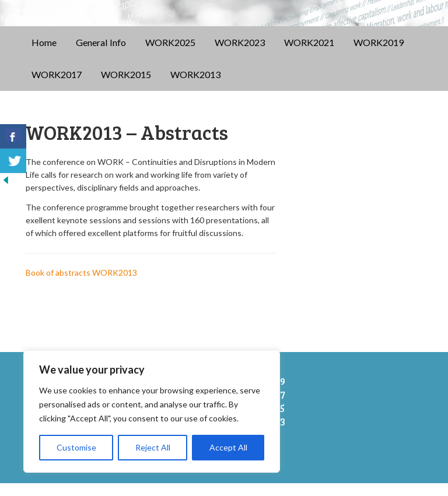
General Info (101, 54)
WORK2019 (379, 54)
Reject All (153, 447)
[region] (152, 411)
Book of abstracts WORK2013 (81, 285)
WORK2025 (170, 54)
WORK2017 (57, 87)
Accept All (228, 447)
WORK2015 (126, 87)
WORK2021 (309, 54)
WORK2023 (240, 54)
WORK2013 (195, 87)
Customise (76, 447)
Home (44, 54)
